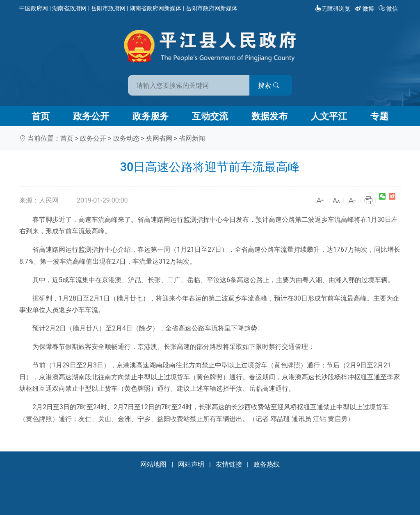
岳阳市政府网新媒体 (212, 8)
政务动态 (126, 138)
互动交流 (210, 116)
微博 (365, 9)
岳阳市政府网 (108, 8)
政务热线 (267, 464)
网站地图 (153, 464)
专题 (379, 116)
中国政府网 (34, 8)
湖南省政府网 (69, 8)
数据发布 (269, 116)
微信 (389, 9)
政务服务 (151, 116)
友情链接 (229, 464)
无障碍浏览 (333, 9)
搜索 (269, 85)
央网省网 (159, 138)
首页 (41, 116)
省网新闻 (192, 138)
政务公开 (91, 116)
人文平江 (329, 116)
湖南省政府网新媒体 (155, 8)
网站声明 (191, 464)
